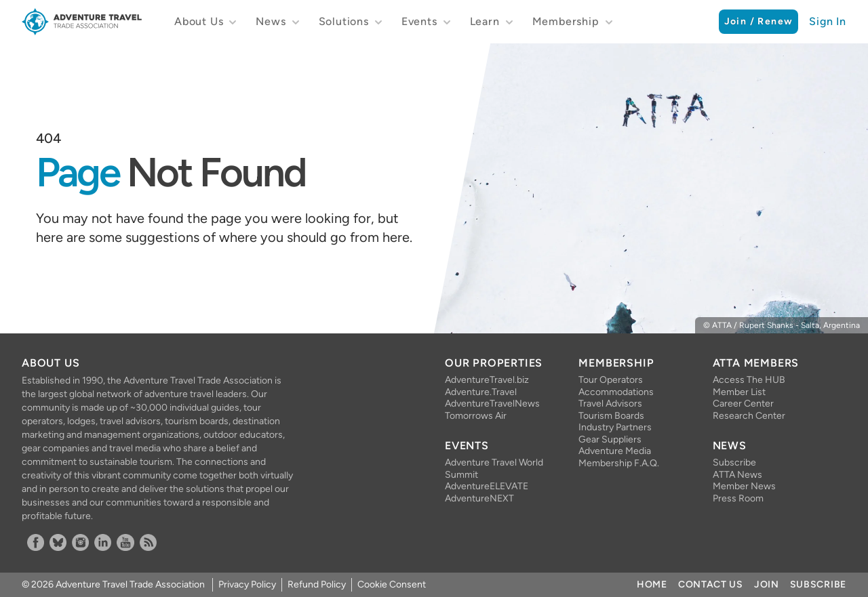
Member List (739, 392)
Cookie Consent (392, 584)
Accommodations (616, 392)
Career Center (743, 404)
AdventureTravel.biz (487, 380)
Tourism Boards (611, 416)
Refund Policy (317, 584)
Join (767, 584)
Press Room (738, 498)
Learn (485, 21)
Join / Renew (759, 21)
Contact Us (711, 584)
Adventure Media (615, 451)
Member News (744, 486)
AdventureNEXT (479, 498)
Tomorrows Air (476, 416)
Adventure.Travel (481, 392)
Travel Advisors (610, 404)
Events (419, 21)
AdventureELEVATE (487, 486)
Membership (566, 21)
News (271, 21)
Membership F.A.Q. (619, 463)
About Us (199, 21)
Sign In (828, 21)
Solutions (344, 21)
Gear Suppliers (610, 439)
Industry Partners (615, 427)
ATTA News (737, 475)
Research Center (749, 416)
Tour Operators (611, 380)
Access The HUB (749, 380)
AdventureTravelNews (492, 404)
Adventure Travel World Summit (494, 469)
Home (652, 584)
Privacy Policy (247, 584)
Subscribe (734, 462)
